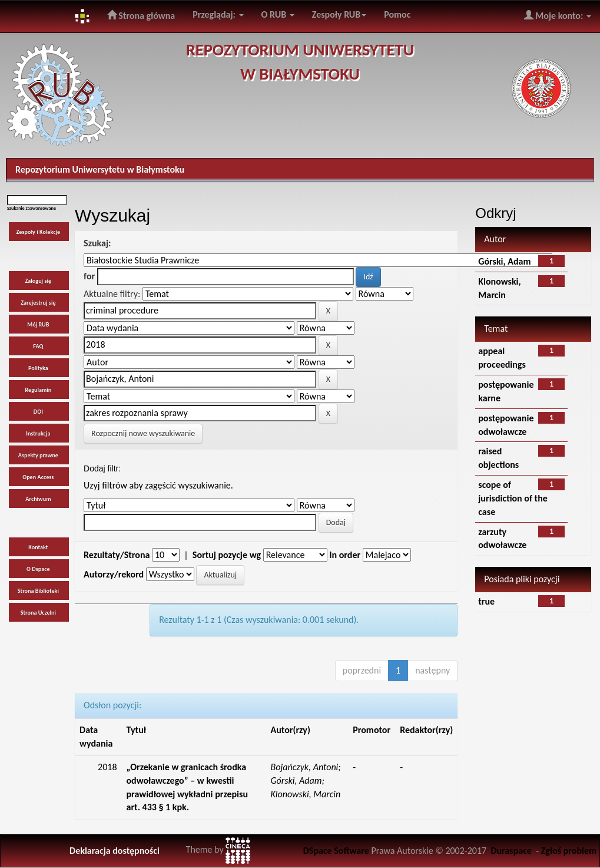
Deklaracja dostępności (115, 851)
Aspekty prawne (38, 455)
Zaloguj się (39, 281)
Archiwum (38, 499)
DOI (38, 412)
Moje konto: (558, 15)
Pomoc (397, 14)
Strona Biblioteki (38, 591)
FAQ (38, 346)
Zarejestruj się (38, 303)
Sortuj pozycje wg (227, 555)
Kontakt (38, 547)
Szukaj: (97, 243)
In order (345, 555)
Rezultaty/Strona (117, 555)
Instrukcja (38, 433)
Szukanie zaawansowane (32, 208)
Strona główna (141, 15)
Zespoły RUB (339, 14)
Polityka (38, 368)
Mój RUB (38, 324)
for (89, 276)
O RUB (278, 14)
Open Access (38, 477)
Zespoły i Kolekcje (39, 232)
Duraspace (511, 851)
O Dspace (38, 569)
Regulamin (38, 390)
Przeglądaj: (218, 14)
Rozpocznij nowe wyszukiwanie (143, 433)
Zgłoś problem (569, 851)
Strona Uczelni (38, 613)
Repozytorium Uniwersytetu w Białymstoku (100, 169)
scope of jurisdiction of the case (513, 498)
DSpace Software (336, 851)
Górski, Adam (504, 261)
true (486, 601)
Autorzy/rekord (114, 574)
